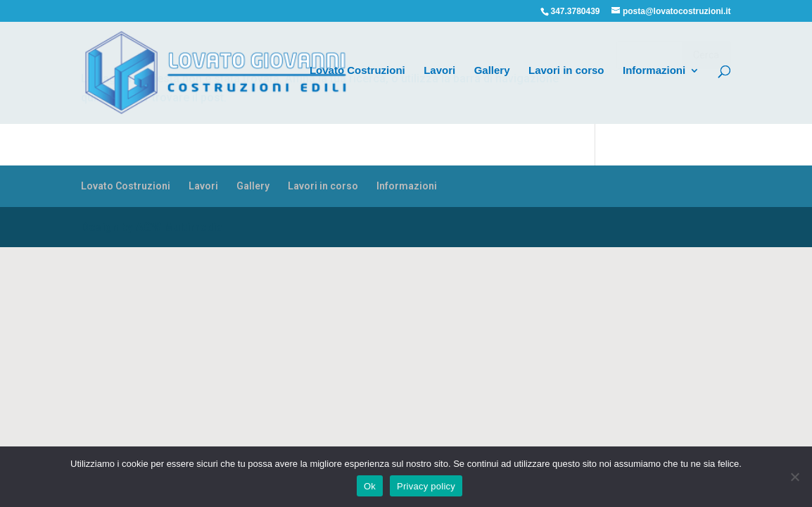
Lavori (439, 71)
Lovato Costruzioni (357, 71)
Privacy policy (426, 486)
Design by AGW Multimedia (152, 227)
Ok (370, 486)
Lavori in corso (566, 71)
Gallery (492, 71)
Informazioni (654, 71)
